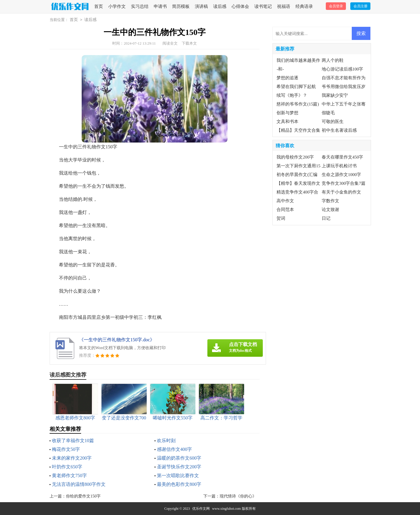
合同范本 (285, 210)
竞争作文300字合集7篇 (344, 183)
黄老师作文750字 (69, 476)
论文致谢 (330, 210)
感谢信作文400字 (174, 449)
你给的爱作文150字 (83, 496)
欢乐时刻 (166, 441)
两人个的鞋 (333, 60)
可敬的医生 (333, 122)
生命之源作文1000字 (341, 175)
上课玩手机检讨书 (339, 166)
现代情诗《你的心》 (238, 496)
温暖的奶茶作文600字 (179, 458)
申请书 (160, 6)
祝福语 (284, 6)
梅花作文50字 (66, 449)
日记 (326, 218)
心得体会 (240, 6)
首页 (99, 6)
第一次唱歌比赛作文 (178, 476)
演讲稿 (201, 6)
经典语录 (304, 6)
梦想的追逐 (287, 78)
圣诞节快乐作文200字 (179, 467)
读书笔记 (263, 6)
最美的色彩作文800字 (179, 484)
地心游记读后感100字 (343, 69)
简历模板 (181, 6)
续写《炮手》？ (292, 95)
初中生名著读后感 (339, 130)
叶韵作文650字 (67, 467)
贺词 (281, 218)
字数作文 (330, 201)
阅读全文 (170, 43)
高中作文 (285, 201)
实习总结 (140, 6)
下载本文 (189, 43)
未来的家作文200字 (72, 458)
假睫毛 (328, 113)
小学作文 (117, 6)
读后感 (220, 6)
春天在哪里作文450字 (343, 157)
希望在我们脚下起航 (296, 87)
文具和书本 (287, 122)
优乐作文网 (201, 509)
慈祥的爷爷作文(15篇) (298, 104)
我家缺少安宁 (335, 95)
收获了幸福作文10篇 (73, 441)
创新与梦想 (287, 113)
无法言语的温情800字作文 (79, 484)
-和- (280, 69)
